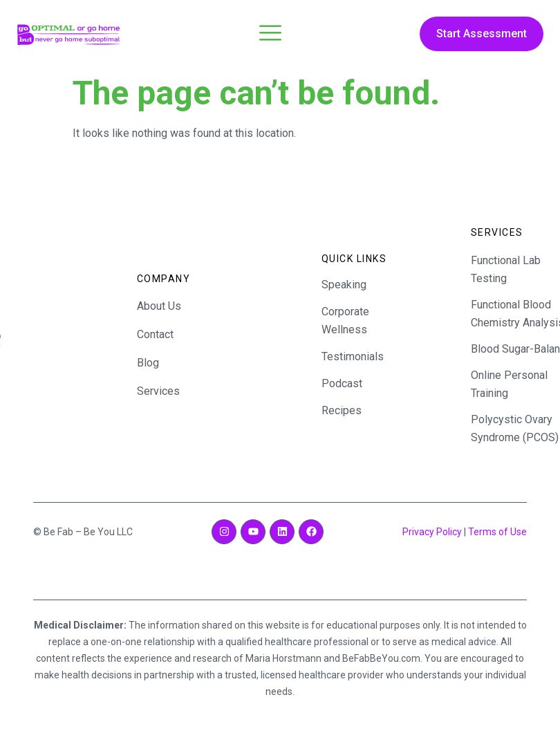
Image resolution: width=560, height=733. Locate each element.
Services (158, 391)
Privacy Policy (432, 532)
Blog (148, 363)
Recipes (342, 410)
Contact (155, 334)
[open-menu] (270, 35)
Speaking (344, 285)
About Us (159, 306)
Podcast (342, 383)
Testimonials (353, 356)
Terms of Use (497, 532)
